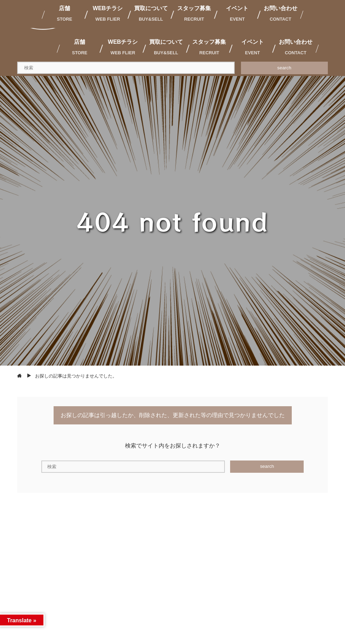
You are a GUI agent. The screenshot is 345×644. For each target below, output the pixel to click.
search (284, 68)
